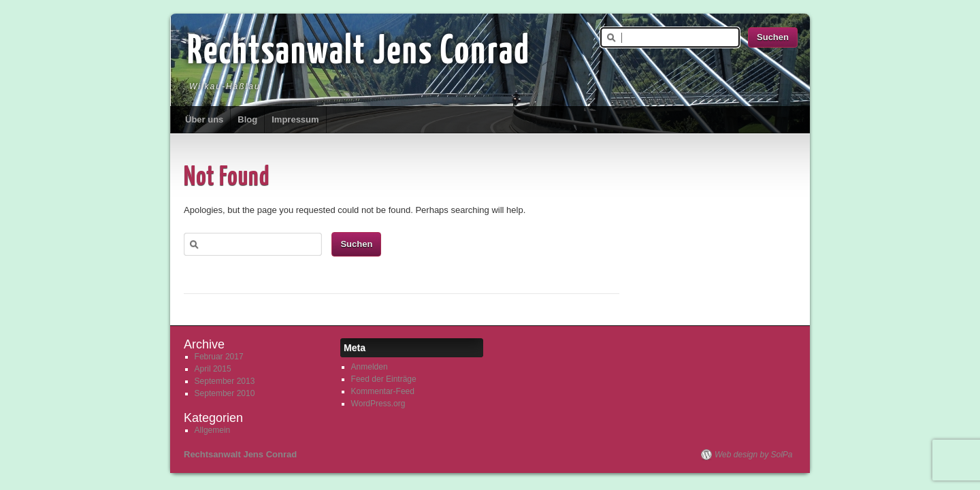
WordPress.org (378, 404)
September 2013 (225, 381)
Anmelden (370, 367)
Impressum (295, 119)
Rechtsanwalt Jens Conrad (359, 52)
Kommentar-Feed (383, 391)
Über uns (204, 119)
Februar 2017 (219, 357)
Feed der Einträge (384, 379)
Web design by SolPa (754, 455)
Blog (247, 119)
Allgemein (213, 430)
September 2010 (225, 393)
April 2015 (213, 369)
